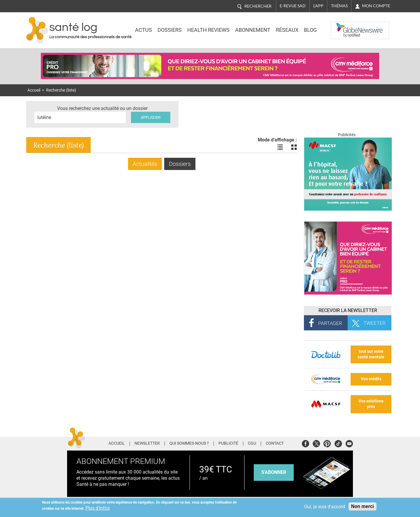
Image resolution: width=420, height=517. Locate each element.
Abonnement (253, 30)
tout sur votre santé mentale (371, 354)
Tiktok (338, 443)
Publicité (228, 444)
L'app (318, 6)
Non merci (363, 506)
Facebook (306, 443)
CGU (252, 444)
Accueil (34, 90)
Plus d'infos (98, 508)
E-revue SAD (293, 6)
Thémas (339, 6)
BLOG (310, 30)
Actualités (145, 164)
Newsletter (147, 444)
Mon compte (376, 6)
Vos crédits (371, 379)
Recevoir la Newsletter (348, 310)
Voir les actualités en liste (280, 147)
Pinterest (327, 443)
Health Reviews (208, 30)
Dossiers (170, 30)
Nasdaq (342, 26)
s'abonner (274, 472)
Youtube (349, 443)
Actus (143, 30)
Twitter (316, 443)
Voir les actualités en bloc (294, 147)
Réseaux (287, 30)
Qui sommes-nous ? (189, 444)
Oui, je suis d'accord (325, 507)
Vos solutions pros (371, 404)
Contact (275, 444)
